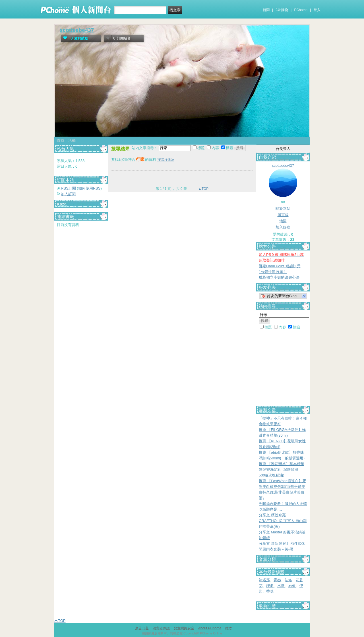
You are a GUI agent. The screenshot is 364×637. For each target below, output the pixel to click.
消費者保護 (161, 628)
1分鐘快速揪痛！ (273, 272)
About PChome (210, 628)
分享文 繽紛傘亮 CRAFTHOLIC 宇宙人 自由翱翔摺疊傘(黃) (283, 521)
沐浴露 (264, 580)
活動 (72, 140)
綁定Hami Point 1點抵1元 (280, 266)
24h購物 (282, 10)
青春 (277, 580)
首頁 (61, 140)
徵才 (229, 628)
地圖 (283, 221)
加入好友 (283, 227)
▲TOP (203, 189)
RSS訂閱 (68, 188)
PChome (301, 10)
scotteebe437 (77, 30)
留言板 (283, 215)
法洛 (288, 580)
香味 (270, 591)
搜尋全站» (166, 160)
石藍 (292, 586)
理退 (270, 586)
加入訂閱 (68, 194)
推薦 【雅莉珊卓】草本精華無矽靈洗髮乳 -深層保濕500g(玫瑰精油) (282, 469)
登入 (317, 10)
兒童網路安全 (184, 628)
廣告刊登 (142, 628)
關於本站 (283, 208)
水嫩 (281, 586)
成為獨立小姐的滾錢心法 (279, 277)
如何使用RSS (89, 188)
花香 (299, 580)
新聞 (266, 10)
